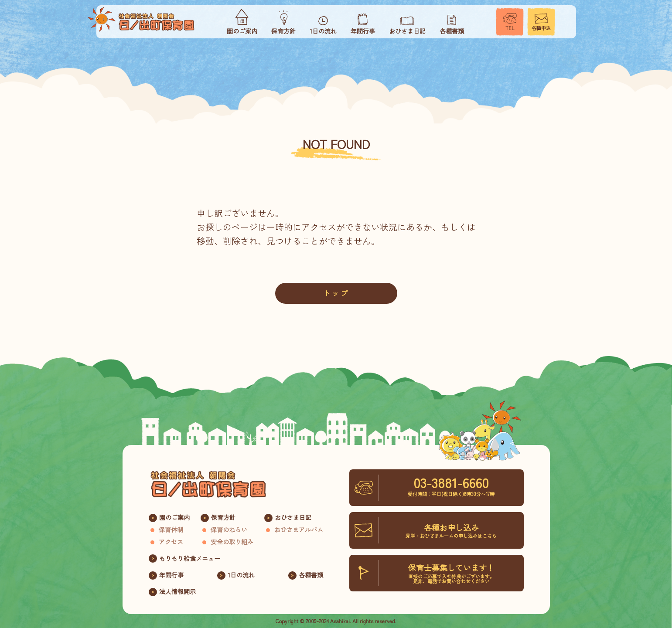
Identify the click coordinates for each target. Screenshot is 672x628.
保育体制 (171, 530)
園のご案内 (174, 517)
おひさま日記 (293, 517)
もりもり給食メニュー (190, 558)
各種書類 (311, 575)
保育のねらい (229, 530)
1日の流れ (241, 575)
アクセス (171, 542)
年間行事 (171, 575)
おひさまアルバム (299, 530)
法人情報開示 (177, 591)
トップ (336, 293)
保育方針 (223, 517)
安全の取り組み (232, 542)
